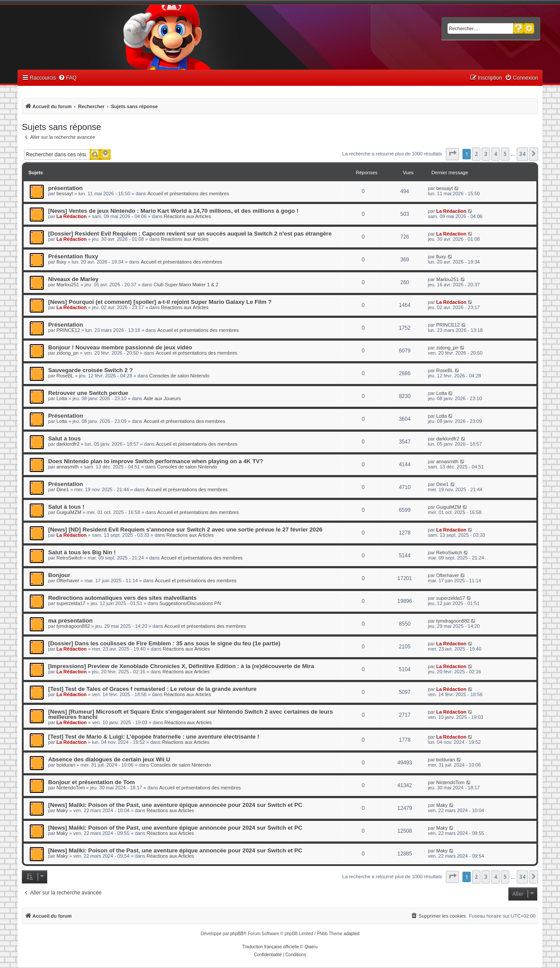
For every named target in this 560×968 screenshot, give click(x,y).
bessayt (65, 194)
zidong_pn (68, 353)
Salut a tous (65, 438)
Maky (62, 810)
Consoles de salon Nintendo (179, 376)
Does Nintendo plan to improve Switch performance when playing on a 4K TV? (156, 461)
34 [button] (522, 154)
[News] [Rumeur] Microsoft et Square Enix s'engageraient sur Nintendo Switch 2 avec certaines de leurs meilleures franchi (191, 714)
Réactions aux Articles (187, 216)
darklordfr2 (68, 444)
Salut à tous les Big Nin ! (82, 552)
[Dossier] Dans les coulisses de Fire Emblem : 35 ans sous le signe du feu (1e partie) (164, 643)
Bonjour (59, 575)
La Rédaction (72, 216)
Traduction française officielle (271, 947)
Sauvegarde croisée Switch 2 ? (91, 370)
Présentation (66, 325)
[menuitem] (67, 78)
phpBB (237, 934)
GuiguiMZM (69, 512)
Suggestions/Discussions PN (190, 603)
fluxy (61, 262)
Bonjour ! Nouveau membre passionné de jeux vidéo (120, 347)
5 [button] (505, 154)
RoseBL (65, 376)
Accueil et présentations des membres (188, 194)
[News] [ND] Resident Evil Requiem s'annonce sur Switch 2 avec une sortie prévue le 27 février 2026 (185, 530)
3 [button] (486, 154)
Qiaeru (311, 947)
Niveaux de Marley (73, 279)
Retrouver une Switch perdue (88, 393)
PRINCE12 (68, 330)
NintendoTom (71, 788)
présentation (65, 188)
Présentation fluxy (73, 256)
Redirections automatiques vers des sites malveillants (122, 598)
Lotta (62, 398)
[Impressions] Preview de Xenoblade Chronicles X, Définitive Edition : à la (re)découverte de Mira (181, 666)
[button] (452, 154)
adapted (351, 934)
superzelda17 (71, 603)
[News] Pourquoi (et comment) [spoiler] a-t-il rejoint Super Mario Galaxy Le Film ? (160, 302)
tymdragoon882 (73, 626)
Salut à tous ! (66, 507)
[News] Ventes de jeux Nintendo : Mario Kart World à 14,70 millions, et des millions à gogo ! (173, 211)
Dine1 (63, 489)
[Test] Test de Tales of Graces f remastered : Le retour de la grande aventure (152, 689)
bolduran (66, 765)
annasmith (68, 467)
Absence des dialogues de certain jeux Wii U (109, 759)
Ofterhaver (68, 581)
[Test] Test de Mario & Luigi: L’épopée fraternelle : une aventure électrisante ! (154, 737)
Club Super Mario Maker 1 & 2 (186, 285)
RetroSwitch (69, 558)
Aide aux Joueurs (162, 398)
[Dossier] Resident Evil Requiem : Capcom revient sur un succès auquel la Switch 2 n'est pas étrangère (190, 234)
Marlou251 (68, 285)
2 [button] (476, 154)
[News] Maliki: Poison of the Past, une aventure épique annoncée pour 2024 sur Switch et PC (175, 805)
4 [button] (495, 154)
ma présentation (70, 621)
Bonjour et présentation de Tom (91, 782)
